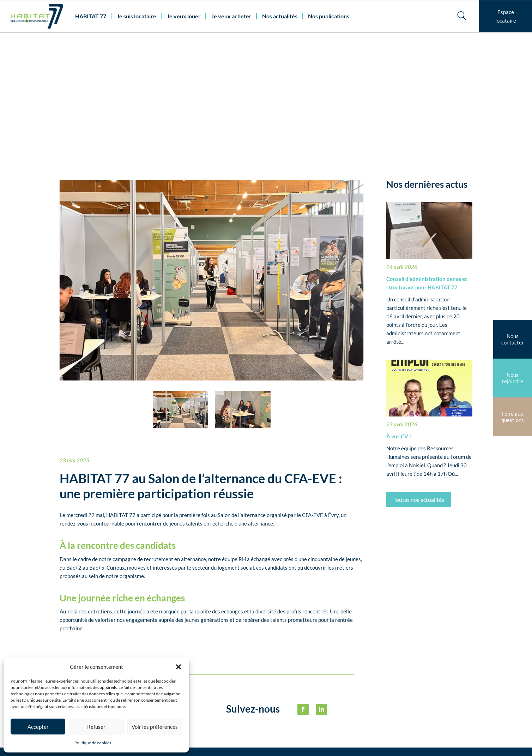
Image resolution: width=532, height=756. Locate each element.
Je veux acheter (231, 16)
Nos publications (329, 16)
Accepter (38, 727)
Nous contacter (194, 709)
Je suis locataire (137, 16)
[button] (179, 667)
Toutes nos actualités (419, 373)
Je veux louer (184, 16)
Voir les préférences (155, 727)
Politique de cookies (93, 743)
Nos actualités (280, 16)
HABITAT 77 (91, 16)
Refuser (96, 727)
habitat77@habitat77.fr (230, 742)
